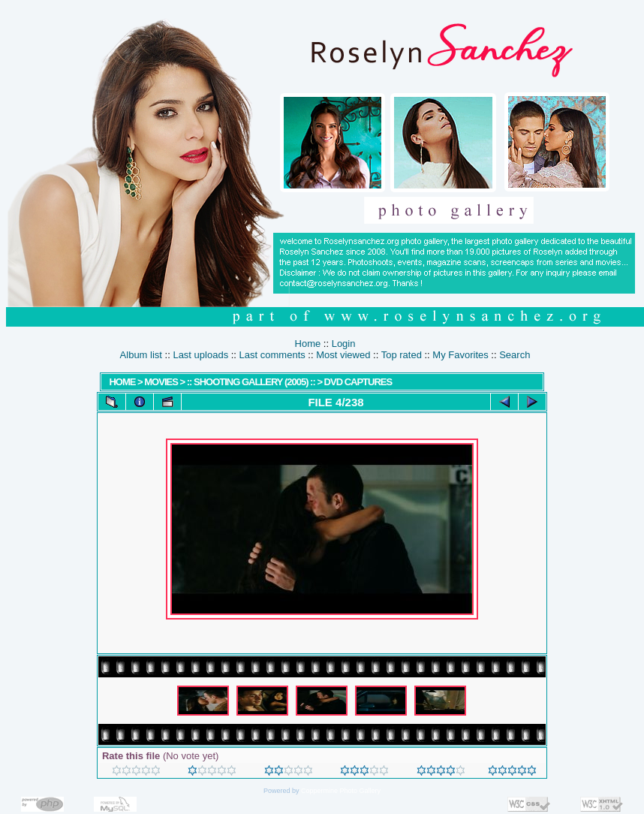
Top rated (402, 355)
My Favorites (460, 355)
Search (515, 355)
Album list (141, 355)
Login (344, 344)
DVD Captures (358, 382)
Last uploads (200, 355)
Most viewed (343, 355)
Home (308, 344)
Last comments (272, 355)
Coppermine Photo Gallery (341, 791)
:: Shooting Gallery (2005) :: (251, 382)
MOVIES (161, 382)
